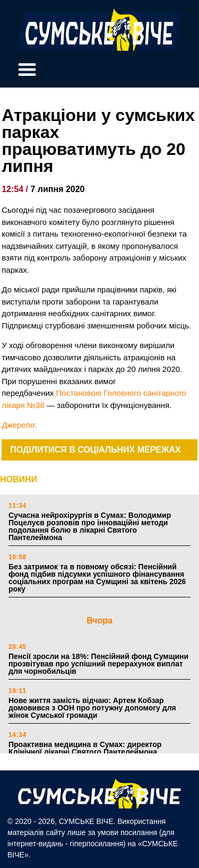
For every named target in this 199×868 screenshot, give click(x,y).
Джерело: (19, 425)
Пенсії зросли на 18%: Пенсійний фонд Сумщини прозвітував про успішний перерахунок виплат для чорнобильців (98, 664)
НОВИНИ (19, 479)
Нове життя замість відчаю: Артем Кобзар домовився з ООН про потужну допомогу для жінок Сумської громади (92, 708)
